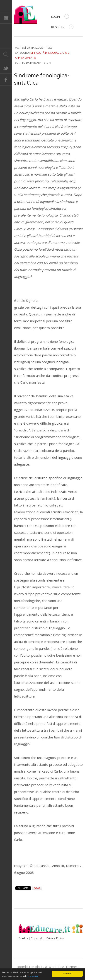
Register (62, 27)
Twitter (6, 68)
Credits (23, 938)
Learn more (33, 976)
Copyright (37, 938)
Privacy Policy (55, 938)
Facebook (6, 80)
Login (60, 17)
